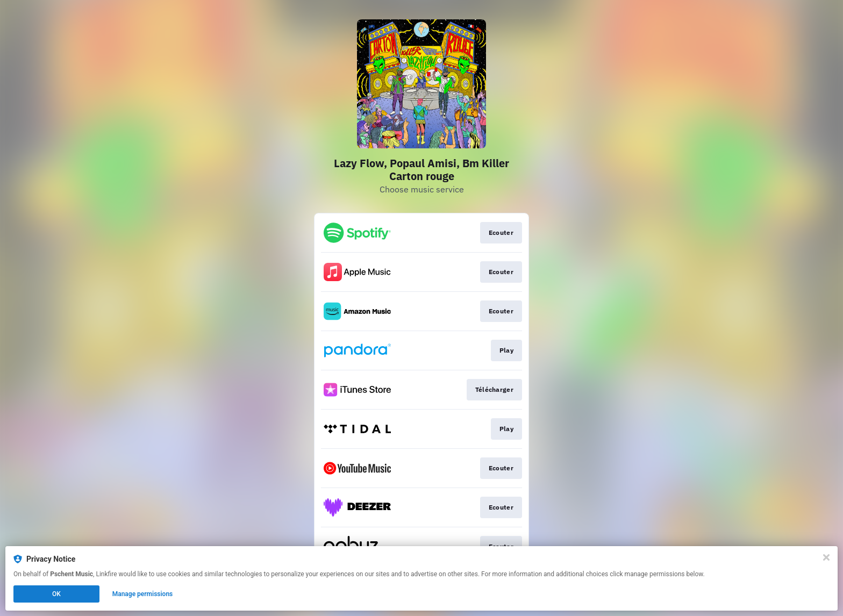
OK (56, 594)
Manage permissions (143, 594)
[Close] (826, 557)
